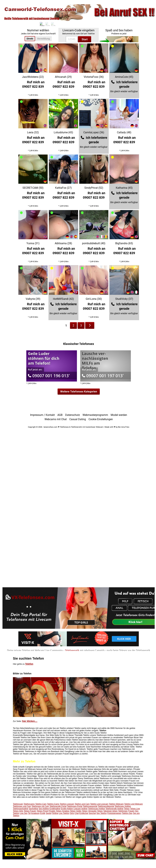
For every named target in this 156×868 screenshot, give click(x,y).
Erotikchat (84, 813)
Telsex (127, 809)
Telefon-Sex (127, 813)
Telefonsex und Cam (22, 806)
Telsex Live (135, 809)
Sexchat (92, 813)
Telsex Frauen (30, 811)
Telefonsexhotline (21, 809)
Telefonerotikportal (106, 806)
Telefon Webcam (116, 804)
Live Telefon (64, 813)
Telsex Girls (18, 811)
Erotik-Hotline (67, 809)
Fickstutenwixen (114, 813)
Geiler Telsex (82, 811)
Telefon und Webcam (134, 804)
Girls (72, 813)
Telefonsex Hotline (123, 806)
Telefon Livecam (67, 804)
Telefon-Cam (41, 804)
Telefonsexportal (90, 806)
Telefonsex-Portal (75, 806)
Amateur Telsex (69, 811)
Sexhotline (33, 809)
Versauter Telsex (95, 811)
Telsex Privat (42, 811)
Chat (77, 813)
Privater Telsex (55, 811)
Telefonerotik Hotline (114, 809)
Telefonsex (123, 811)
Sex (137, 811)
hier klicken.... (30, 721)
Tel (29, 813)
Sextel (49, 813)
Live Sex (24, 813)
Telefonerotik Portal (58, 806)
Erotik (43, 813)
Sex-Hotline (44, 809)
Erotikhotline (55, 809)
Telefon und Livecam (99, 804)
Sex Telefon (102, 813)
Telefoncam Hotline (96, 809)
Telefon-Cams (53, 804)
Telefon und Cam (82, 804)
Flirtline (55, 813)
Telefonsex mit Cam (40, 806)
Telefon (29, 664)
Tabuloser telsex (110, 811)
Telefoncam (18, 804)
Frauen (131, 811)
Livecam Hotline (80, 809)
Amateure (35, 813)
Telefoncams (29, 804)
